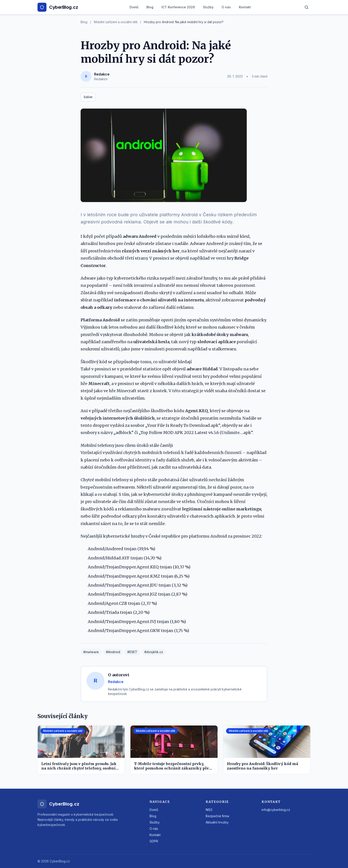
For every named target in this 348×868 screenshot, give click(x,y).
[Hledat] (306, 7)
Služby (208, 7)
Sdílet (88, 97)
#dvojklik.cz (154, 652)
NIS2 (209, 810)
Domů (134, 7)
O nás (226, 7)
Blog (150, 7)
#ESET (132, 652)
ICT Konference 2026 (178, 7)
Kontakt (245, 7)
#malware (91, 652)
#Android (113, 652)
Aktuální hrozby (217, 822)
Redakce (102, 74)
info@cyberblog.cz (276, 810)
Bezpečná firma (217, 816)
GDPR (154, 841)
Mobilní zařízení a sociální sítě (116, 22)
